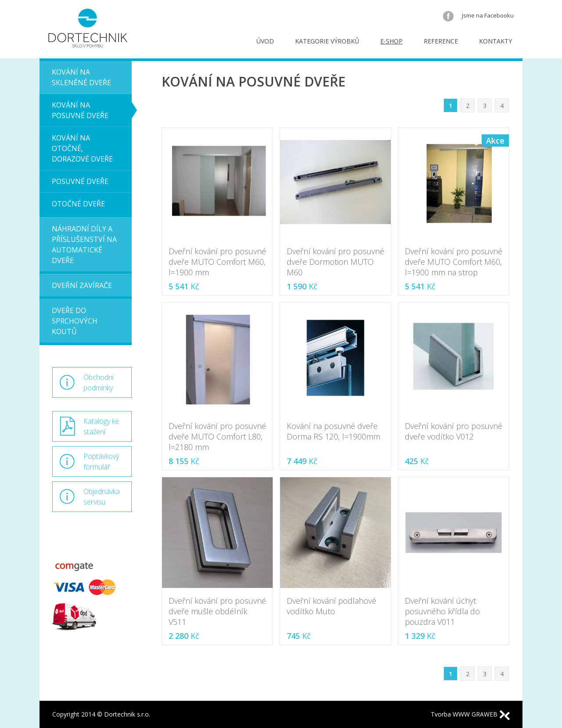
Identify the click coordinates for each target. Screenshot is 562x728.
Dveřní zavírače (82, 285)
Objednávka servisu (102, 497)
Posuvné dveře (80, 181)
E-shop (391, 41)
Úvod (265, 41)
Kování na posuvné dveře (80, 110)
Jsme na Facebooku (478, 15)
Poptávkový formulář (101, 461)
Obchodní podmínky (99, 382)
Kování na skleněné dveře (81, 77)
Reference (441, 41)
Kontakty (495, 41)
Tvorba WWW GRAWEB (470, 714)
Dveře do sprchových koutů (75, 321)
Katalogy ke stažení (101, 426)
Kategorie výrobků (327, 41)
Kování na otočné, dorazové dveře (82, 148)
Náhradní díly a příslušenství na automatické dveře (84, 245)
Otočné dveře (78, 204)
